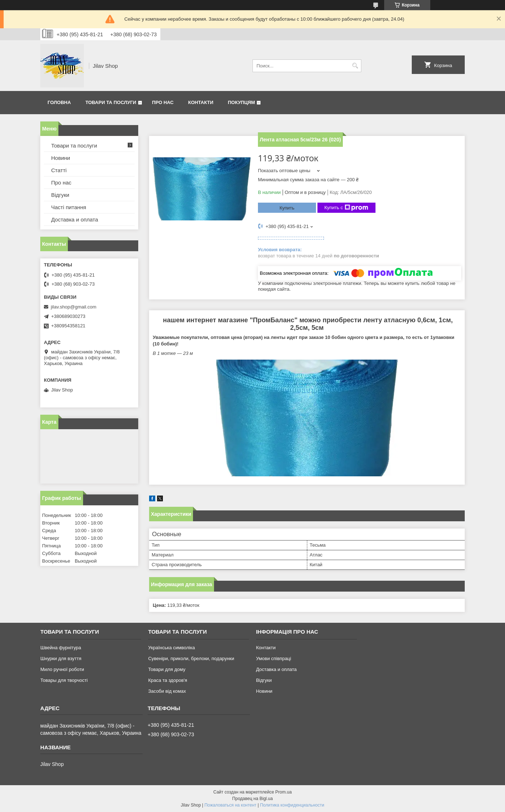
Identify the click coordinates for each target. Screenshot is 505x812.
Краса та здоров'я (167, 680)
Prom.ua (284, 792)
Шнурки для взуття (61, 658)
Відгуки (60, 195)
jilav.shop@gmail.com (74, 307)
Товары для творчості (64, 680)
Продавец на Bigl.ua (252, 799)
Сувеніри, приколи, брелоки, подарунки (191, 658)
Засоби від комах (167, 691)
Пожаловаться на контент (230, 805)
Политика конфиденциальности (292, 805)
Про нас (163, 102)
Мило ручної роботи (62, 669)
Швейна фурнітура (61, 648)
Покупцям (241, 102)
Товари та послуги (111, 102)
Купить (287, 208)
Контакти (201, 102)
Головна (59, 102)
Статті (59, 170)
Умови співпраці (274, 658)
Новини (61, 158)
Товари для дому (167, 669)
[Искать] (355, 66)
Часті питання (69, 207)
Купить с (346, 208)
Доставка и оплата (75, 219)
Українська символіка (171, 648)
